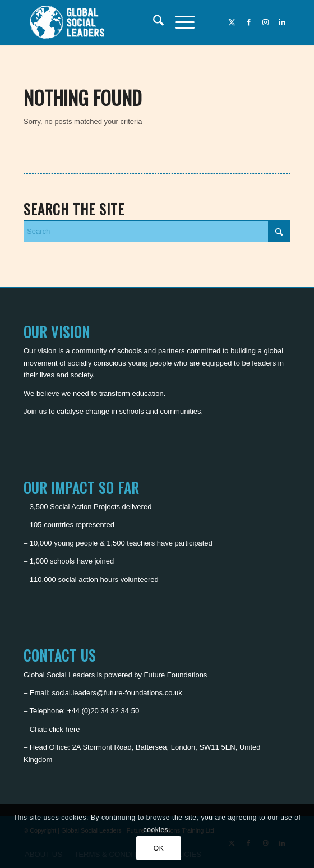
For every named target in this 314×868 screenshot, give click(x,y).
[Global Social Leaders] (130, 22)
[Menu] (179, 22)
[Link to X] (232, 22)
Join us (35, 411)
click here (65, 729)
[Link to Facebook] (248, 22)
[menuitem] (153, 22)
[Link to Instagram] (265, 22)
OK (159, 848)
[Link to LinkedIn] (282, 22)
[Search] (153, 22)
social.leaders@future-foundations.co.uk (117, 693)
